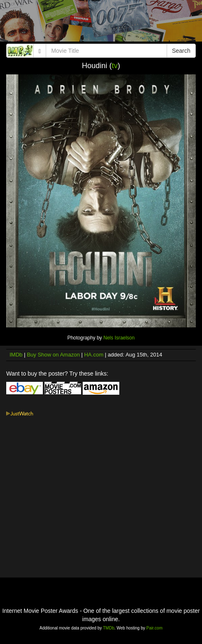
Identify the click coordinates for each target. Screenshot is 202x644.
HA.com (94, 355)
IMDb (16, 355)
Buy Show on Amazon (53, 355)
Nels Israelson (119, 338)
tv (115, 66)
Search (181, 51)
